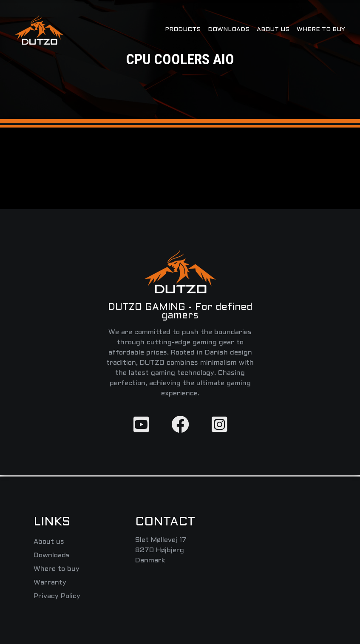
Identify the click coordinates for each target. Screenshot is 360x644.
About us (273, 30)
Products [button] (183, 30)
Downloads (229, 30)
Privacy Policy (57, 596)
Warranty (50, 583)
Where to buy (321, 30)
